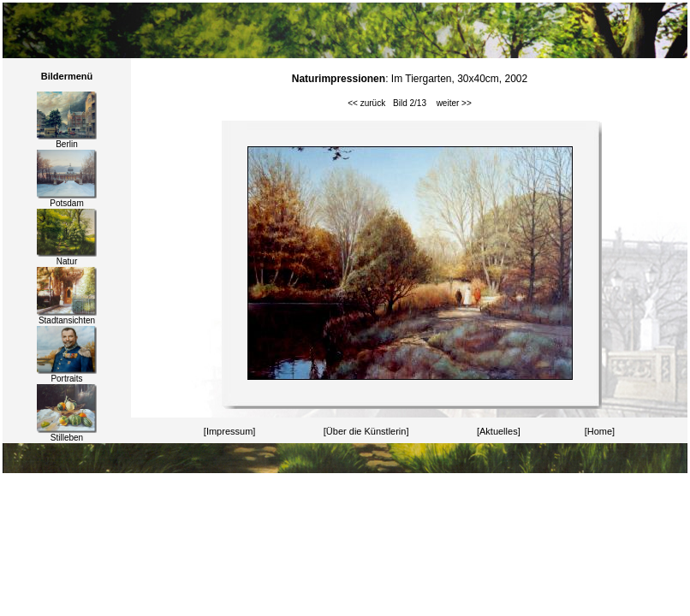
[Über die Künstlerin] (366, 431)
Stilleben (67, 434)
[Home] (600, 431)
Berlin (67, 140)
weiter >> (454, 103)
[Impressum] (230, 431)
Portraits (67, 375)
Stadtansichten (67, 317)
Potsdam (67, 199)
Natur (67, 258)
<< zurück (366, 103)
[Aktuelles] (499, 431)
